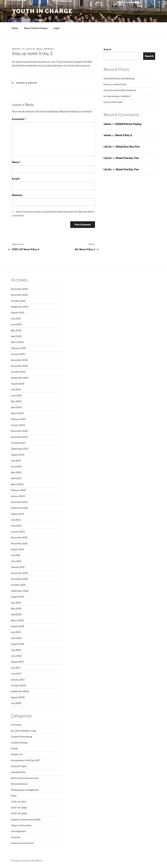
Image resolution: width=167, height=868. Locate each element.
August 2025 (18, 313)
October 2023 (18, 443)
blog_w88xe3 (45, 49)
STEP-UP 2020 (19, 813)
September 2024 (20, 378)
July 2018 (16, 650)
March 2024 (17, 413)
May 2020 (16, 609)
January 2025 (18, 354)
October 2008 (18, 685)
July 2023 (16, 461)
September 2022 (20, 508)
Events (14, 748)
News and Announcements (25, 778)
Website (17, 195)
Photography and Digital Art (25, 790)
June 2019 (16, 638)
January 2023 (18, 496)
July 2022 (16, 520)
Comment (19, 119)
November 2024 (19, 366)
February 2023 (18, 490)
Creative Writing (19, 743)
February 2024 (18, 419)
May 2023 (16, 472)
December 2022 (19, 502)
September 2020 (20, 591)
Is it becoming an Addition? (117, 96)
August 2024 (18, 384)
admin (107, 124)
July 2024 (16, 389)
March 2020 (17, 620)
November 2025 (19, 295)
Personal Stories (19, 784)
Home (15, 28)
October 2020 (18, 585)
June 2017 (16, 674)
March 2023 (17, 484)
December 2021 (19, 537)
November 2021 (19, 543)
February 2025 (18, 348)
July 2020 (16, 603)
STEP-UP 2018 (19, 808)
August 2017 (17, 662)
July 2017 (16, 668)
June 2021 (16, 561)
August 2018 (18, 644)
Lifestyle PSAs (18, 772)
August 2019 (18, 626)
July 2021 (16, 555)
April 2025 (16, 336)
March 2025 (17, 342)
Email (16, 179)
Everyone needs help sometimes (120, 90)
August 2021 (17, 549)
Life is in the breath (113, 102)
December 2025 (19, 289)
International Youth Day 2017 (26, 760)
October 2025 (18, 301)
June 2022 (16, 526)
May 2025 (16, 330)
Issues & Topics (27, 83)
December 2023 (19, 431)
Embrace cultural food (115, 84)
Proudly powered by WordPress (27, 860)
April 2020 (16, 614)
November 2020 (20, 579)
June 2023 (16, 467)
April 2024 (16, 407)
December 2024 (19, 360)
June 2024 (16, 395)
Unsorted (16, 837)
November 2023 (19, 437)
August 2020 (18, 597)
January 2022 (18, 532)
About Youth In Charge (36, 28)
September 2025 (20, 307)
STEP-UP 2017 (19, 802)
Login (57, 28)
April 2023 (16, 478)
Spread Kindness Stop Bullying (119, 78)
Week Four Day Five (128, 147)
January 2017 (18, 680)
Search (107, 49)
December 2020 (19, 573)
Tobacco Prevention (21, 825)
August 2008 (18, 697)
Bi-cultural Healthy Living (24, 731)
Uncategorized (18, 831)
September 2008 (20, 691)
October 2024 (18, 372)
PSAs (14, 796)
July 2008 (16, 703)
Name (16, 162)
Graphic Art (17, 754)
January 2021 (18, 567)
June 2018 (16, 656)
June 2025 (16, 324)
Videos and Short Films (23, 843)
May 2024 (16, 401)
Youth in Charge (42, 11)
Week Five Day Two (127, 158)
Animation (16, 725)
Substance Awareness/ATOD (26, 819)
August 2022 (18, 514)
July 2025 (16, 319)
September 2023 (20, 449)
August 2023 (18, 455)
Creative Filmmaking (21, 737)
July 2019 (16, 632)
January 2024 (18, 425)
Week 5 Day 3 (124, 135)
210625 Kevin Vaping (128, 124)
